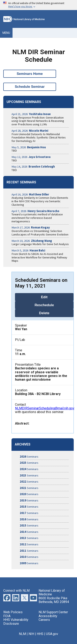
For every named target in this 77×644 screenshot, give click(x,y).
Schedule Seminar (30, 87)
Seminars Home (30, 74)
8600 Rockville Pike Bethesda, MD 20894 (54, 600)
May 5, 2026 (29, 147)
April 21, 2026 (31, 114)
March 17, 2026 (31, 227)
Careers (44, 620)
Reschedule (44, 305)
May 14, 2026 (33, 167)
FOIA (7, 616)
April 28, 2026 (30, 131)
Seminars (29, 457)
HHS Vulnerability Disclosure (16, 622)
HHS (40, 634)
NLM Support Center (53, 612)
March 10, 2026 (32, 241)
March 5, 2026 (28, 250)
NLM (22, 634)
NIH (31, 634)
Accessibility (48, 616)
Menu (6, 33)
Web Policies (13, 612)
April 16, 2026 (30, 194)
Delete (44, 313)
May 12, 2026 (31, 157)
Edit (44, 297)
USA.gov (52, 634)
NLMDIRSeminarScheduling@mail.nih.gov (45, 408)
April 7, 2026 (35, 211)
